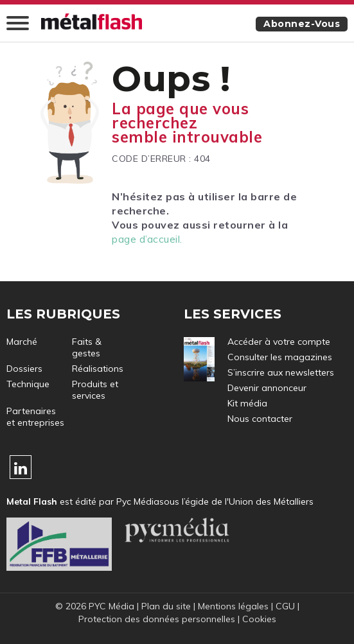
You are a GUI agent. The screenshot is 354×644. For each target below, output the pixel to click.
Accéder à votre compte (279, 342)
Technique (28, 384)
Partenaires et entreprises (35, 417)
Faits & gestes (87, 347)
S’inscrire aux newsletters (281, 372)
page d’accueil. (147, 239)
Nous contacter (260, 419)
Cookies (259, 619)
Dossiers (24, 369)
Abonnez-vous (302, 24)
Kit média (247, 403)
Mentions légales (233, 606)
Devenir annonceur (267, 388)
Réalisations (98, 369)
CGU (285, 606)
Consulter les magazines (280, 357)
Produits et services (95, 390)
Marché (22, 342)
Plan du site (166, 606)
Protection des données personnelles (157, 619)
